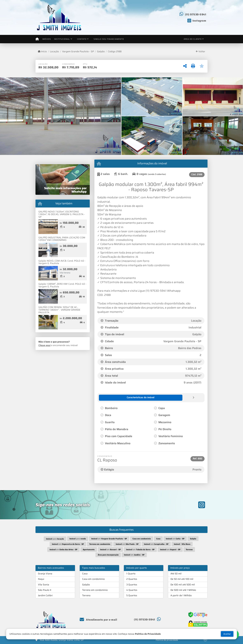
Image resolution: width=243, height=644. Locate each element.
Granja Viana (45, 573)
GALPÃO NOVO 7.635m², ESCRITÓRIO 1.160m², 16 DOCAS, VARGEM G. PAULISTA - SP (62, 214)
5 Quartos (132, 595)
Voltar (201, 52)
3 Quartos (132, 584)
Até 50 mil (176, 573)
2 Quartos (132, 579)
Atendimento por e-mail (98, 619)
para (55, 539)
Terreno (86, 595)
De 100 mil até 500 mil (183, 584)
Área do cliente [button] (193, 39)
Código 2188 (115, 52)
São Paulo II (45, 590)
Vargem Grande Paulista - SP (78, 52)
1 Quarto (131, 573)
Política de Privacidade (148, 634)
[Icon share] (197, 21)
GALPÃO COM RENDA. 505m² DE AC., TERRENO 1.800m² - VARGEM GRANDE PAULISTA (59, 310)
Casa (85, 573)
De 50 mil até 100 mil (182, 579)
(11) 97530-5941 (196, 14)
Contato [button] (82, 39)
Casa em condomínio (93, 579)
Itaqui (41, 579)
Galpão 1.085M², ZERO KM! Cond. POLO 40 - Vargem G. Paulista (62, 285)
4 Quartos (132, 590)
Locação (54, 52)
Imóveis (47, 39)
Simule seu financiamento (109, 39)
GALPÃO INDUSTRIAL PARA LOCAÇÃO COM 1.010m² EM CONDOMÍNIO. (62, 239)
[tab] (115, 398)
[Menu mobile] (37, 39)
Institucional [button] (62, 39)
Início (42, 52)
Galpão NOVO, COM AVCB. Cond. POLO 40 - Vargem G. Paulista (62, 262)
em (109, 538)
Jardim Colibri (45, 595)
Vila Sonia (44, 584)
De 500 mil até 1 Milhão (183, 590)
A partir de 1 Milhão (181, 595)
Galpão (101, 52)
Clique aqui (44, 345)
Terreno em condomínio (95, 590)
